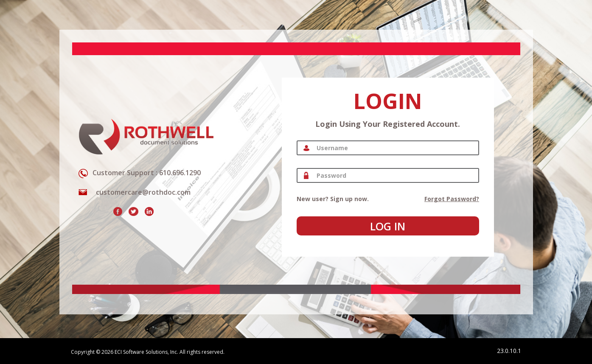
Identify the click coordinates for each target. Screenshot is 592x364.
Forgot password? (452, 199)
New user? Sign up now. (333, 199)
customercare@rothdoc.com (143, 192)
